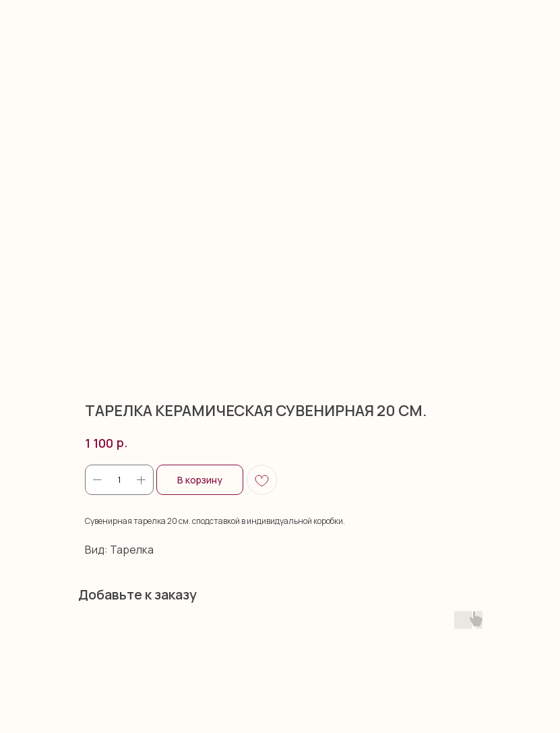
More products (50, 19)
